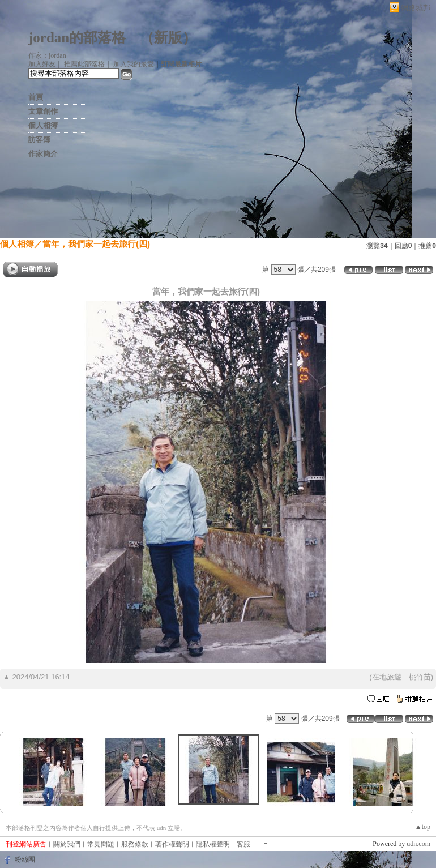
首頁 (36, 97)
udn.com (418, 844)
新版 (168, 38)
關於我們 (67, 844)
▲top (423, 827)
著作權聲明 (172, 844)
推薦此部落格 (84, 64)
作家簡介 (43, 154)
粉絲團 (25, 860)
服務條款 (135, 844)
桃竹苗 (420, 677)
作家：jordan (47, 55)
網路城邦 (416, 8)
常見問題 (101, 844)
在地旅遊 (387, 677)
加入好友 (42, 64)
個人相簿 (43, 125)
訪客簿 (39, 140)
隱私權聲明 (213, 844)
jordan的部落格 (77, 38)
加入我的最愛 (134, 64)
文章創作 (43, 111)
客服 (243, 844)
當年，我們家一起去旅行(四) (96, 244)
